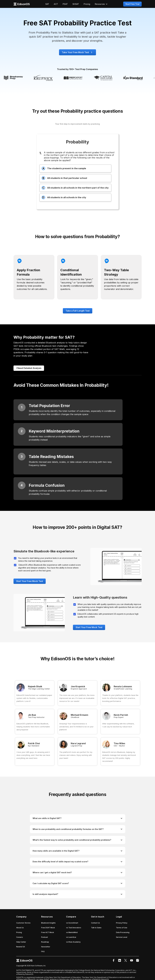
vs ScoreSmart (72, 923)
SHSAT (76, 4)
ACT (56, 4)
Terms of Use (122, 928)
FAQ (43, 951)
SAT (47, 4)
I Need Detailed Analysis (29, 368)
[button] (101, 4)
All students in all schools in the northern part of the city (75, 188)
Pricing (87, 4)
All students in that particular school (64, 178)
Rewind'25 (21, 947)
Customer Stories (23, 923)
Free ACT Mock (48, 932)
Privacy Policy (122, 923)
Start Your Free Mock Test (30, 581)
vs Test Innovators (74, 928)
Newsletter (46, 947)
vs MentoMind (72, 932)
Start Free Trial (132, 4)
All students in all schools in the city (64, 197)
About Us (20, 928)
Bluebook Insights (48, 923)
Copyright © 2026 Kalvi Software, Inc (31, 966)
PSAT (65, 4)
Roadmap (45, 942)
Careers (20, 937)
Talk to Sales (96, 928)
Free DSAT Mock (48, 928)
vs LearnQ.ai (71, 937)
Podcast (45, 937)
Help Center (21, 942)
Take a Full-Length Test (78, 311)
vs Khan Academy (73, 942)
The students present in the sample (64, 168)
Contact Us (95, 923)
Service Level (122, 937)
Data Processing (123, 932)
